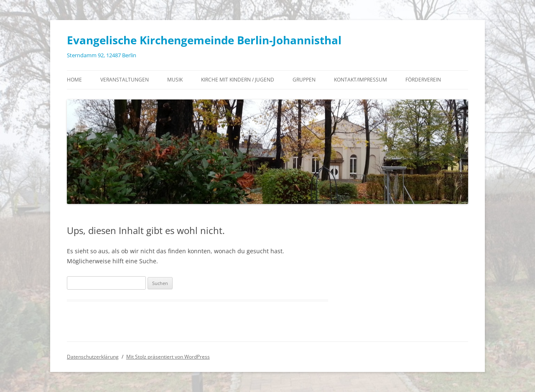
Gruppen (304, 80)
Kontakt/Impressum (360, 80)
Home (74, 80)
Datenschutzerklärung (93, 357)
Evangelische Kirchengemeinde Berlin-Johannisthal (204, 40)
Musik (175, 80)
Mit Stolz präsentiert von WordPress (168, 357)
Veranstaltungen (125, 80)
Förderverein (423, 80)
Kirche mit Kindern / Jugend (238, 80)
